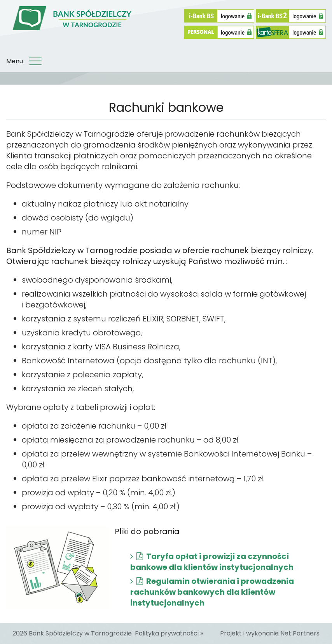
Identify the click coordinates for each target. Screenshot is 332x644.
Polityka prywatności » (169, 633)
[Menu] (35, 61)
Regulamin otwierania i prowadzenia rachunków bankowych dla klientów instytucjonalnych (212, 592)
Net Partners (300, 633)
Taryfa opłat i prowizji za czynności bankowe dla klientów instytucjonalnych (212, 562)
